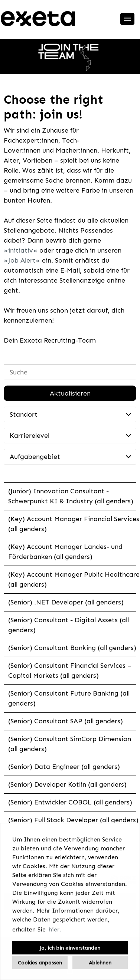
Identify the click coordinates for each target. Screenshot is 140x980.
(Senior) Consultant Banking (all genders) (72, 648)
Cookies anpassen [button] (40, 963)
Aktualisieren (70, 393)
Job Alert (22, 260)
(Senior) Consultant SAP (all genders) (66, 721)
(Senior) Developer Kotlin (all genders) (67, 784)
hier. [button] (55, 929)
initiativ (21, 250)
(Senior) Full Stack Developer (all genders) (73, 820)
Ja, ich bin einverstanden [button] (70, 948)
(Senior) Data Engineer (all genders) (64, 767)
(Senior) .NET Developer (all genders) (66, 602)
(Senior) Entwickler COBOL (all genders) (70, 802)
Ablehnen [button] (100, 963)
